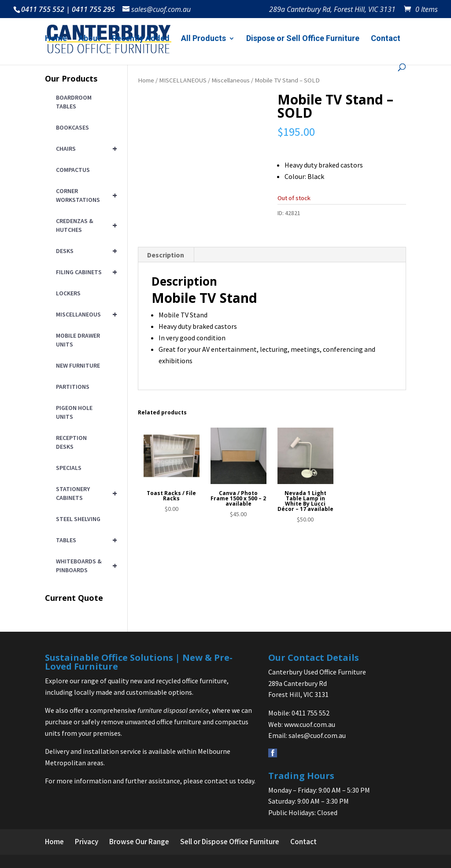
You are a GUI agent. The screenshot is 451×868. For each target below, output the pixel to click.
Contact (386, 39)
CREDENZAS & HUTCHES (85, 225)
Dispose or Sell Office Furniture (303, 39)
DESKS (85, 251)
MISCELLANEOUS (183, 80)
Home (56, 39)
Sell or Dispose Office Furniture (230, 842)
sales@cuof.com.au (317, 735)
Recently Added (141, 39)
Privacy (87, 842)
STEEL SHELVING (78, 519)
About (89, 39)
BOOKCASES (72, 127)
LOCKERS (68, 293)
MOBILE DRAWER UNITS (78, 340)
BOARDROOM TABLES (74, 102)
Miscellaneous (231, 80)
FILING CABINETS (85, 272)
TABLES (85, 540)
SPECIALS (69, 468)
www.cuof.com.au (310, 724)
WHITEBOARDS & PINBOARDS (85, 566)
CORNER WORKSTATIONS (85, 195)
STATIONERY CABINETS (85, 493)
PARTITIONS (73, 387)
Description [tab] (166, 255)
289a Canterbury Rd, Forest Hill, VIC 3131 (332, 10)
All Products (203, 39)
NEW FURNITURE (78, 365)
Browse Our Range (139, 842)
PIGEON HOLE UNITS (74, 412)
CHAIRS (85, 149)
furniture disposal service (173, 710)
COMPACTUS (73, 170)
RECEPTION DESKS (71, 442)
